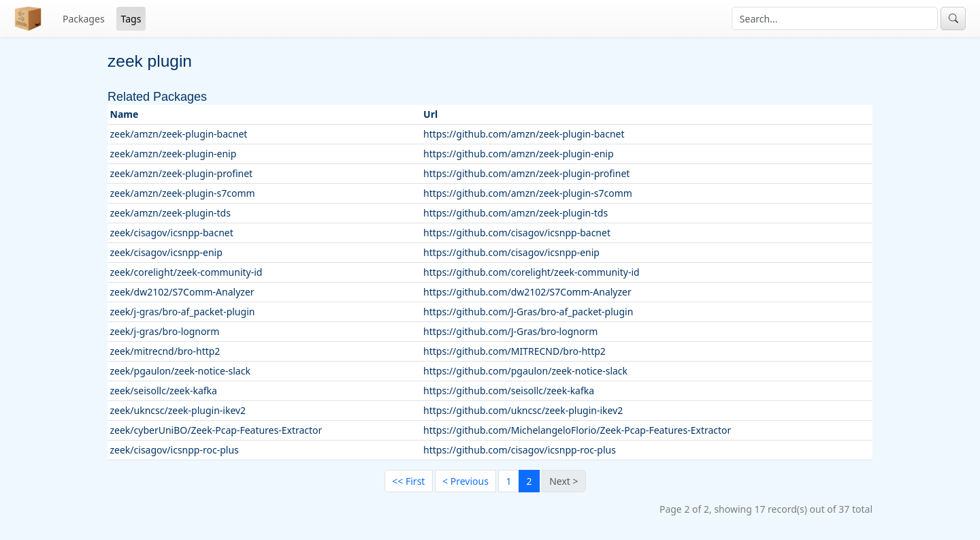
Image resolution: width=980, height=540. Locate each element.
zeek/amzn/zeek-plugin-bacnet (179, 134)
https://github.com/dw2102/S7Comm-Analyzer (527, 292)
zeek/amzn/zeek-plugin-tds (170, 213)
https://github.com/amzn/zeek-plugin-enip (518, 154)
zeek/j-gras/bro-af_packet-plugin (183, 312)
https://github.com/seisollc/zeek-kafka (509, 391)
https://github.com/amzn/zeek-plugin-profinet (526, 173)
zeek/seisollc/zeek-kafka (164, 391)
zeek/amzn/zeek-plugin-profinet (182, 173)
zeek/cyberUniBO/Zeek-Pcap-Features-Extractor (216, 430)
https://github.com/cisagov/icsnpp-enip (511, 252)
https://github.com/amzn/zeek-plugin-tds (516, 213)
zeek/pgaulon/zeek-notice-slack (180, 371)
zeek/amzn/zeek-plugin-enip (174, 154)
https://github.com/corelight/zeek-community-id (532, 272)
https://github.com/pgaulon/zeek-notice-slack (525, 371)
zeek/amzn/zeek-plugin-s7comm (183, 193)
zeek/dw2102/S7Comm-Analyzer (182, 292)
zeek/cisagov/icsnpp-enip (166, 252)
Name (125, 114)
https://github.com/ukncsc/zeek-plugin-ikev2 (523, 410)
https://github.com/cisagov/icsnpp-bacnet (517, 233)
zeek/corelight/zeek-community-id (186, 272)
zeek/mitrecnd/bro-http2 (165, 351)
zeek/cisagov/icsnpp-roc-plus (175, 450)
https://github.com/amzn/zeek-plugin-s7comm (528, 193)
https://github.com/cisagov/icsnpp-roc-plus (520, 450)
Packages (84, 19)
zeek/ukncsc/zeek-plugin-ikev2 (178, 410)
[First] (409, 481)
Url (430, 114)
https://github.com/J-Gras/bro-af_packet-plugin (528, 312)
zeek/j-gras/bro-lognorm (165, 331)
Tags (131, 19)
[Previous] (466, 481)
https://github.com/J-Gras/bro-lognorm (510, 331)
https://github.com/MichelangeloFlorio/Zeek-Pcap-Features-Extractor (577, 430)
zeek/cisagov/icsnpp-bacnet (172, 233)
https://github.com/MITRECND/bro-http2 (514, 351)
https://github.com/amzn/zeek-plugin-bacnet (524, 134)
